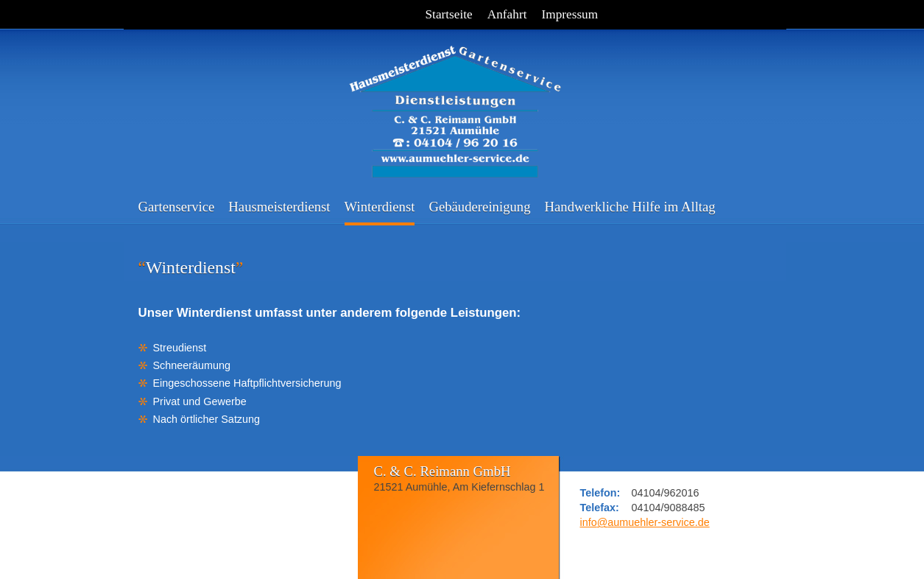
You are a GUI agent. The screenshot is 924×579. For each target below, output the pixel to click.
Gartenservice (177, 207)
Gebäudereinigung (479, 207)
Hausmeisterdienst (279, 207)
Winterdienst (380, 207)
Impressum (569, 14)
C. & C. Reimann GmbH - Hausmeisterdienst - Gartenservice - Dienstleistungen (455, 103)
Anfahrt (507, 14)
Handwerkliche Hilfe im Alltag (630, 207)
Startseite (449, 14)
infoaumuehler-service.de (645, 522)
